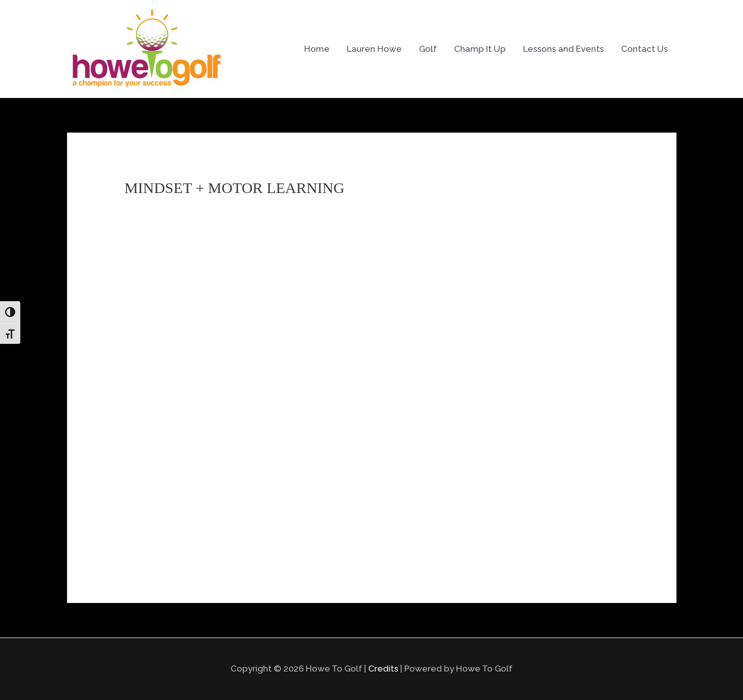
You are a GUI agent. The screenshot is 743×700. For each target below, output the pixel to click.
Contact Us (644, 49)
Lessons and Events (563, 49)
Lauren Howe (374, 49)
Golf (428, 49)
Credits (383, 669)
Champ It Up (480, 49)
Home (317, 49)
